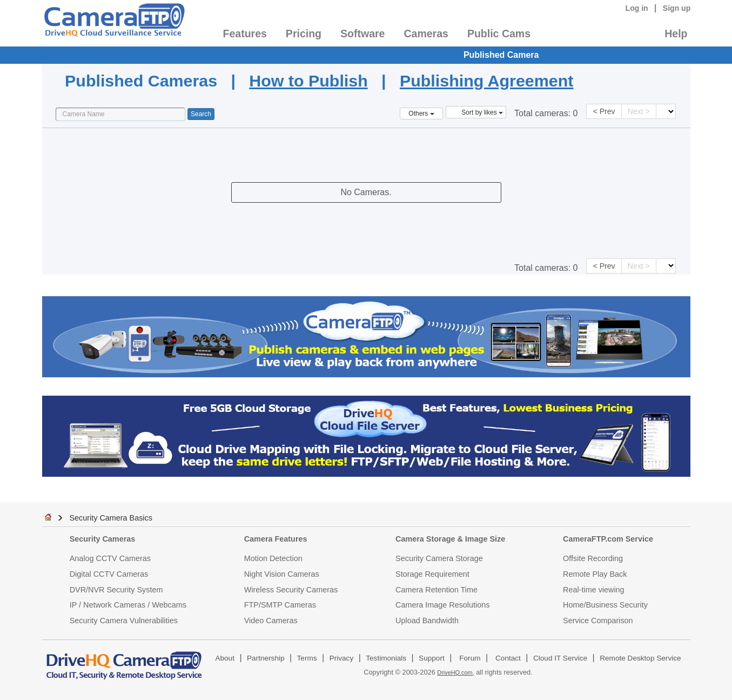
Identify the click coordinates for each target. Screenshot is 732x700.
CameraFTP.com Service (608, 539)
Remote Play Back (595, 574)
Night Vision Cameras (282, 574)
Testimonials (386, 658)
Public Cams (499, 34)
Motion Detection (273, 558)
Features (245, 34)
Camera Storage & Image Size (450, 539)
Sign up (677, 8)
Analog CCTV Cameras (110, 558)
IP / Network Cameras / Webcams (128, 605)
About (225, 658)
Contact (508, 658)
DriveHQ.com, (455, 672)
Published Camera (501, 55)
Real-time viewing (594, 590)
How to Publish (308, 81)
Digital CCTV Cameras (109, 574)
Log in (637, 8)
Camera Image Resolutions (442, 605)
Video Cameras (271, 621)
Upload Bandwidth (427, 621)
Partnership (266, 658)
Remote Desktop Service (640, 658)
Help (676, 34)
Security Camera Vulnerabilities (124, 621)
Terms (307, 658)
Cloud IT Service (560, 658)
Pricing (304, 34)
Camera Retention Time (436, 590)
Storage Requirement (432, 574)
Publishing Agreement (486, 81)
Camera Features (276, 539)
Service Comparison (598, 621)
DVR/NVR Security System (116, 590)
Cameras (426, 34)
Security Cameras (103, 539)
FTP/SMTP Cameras (280, 605)
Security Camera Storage (439, 558)
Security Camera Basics (111, 518)
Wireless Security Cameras (291, 590)
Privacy (342, 658)
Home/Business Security (605, 605)
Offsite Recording (593, 558)
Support (432, 658)
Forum (470, 658)
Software (362, 34)
